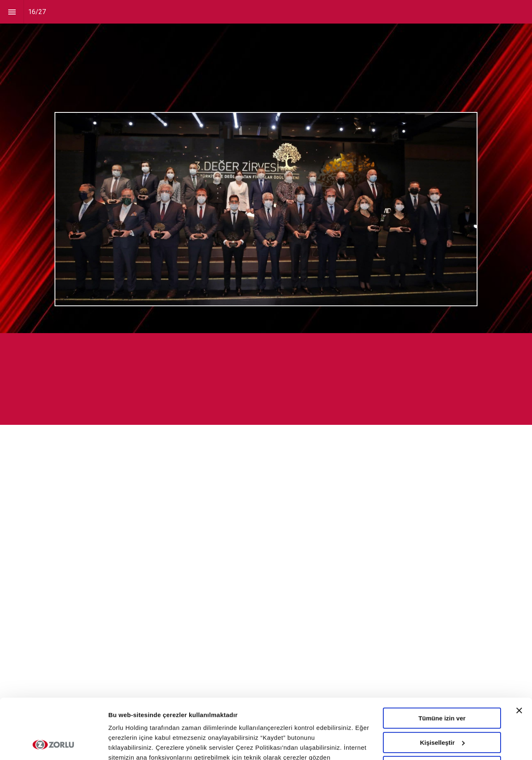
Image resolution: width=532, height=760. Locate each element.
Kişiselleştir (442, 686)
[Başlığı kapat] (519, 654)
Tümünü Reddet (442, 710)
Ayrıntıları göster (133, 744)
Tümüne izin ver (442, 662)
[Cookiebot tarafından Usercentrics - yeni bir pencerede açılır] (53, 744)
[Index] (12, 12)
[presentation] (266, 167)
